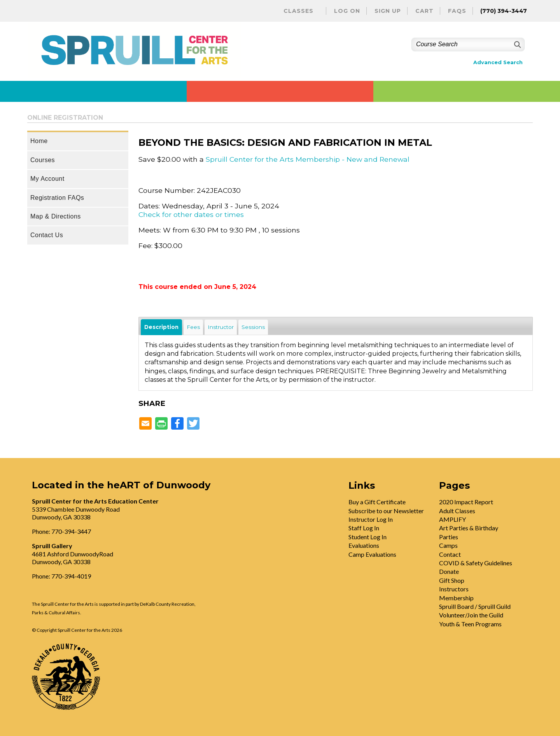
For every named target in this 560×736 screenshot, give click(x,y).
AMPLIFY (452, 519)
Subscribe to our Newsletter (386, 511)
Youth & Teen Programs (470, 624)
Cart (424, 11)
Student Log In (367, 537)
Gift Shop (452, 580)
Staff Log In (364, 528)
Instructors (454, 589)
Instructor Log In (371, 519)
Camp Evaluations (372, 554)
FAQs (457, 11)
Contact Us (47, 235)
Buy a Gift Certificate (377, 502)
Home (39, 141)
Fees (193, 327)
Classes (298, 11)
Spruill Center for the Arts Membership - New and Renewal (308, 159)
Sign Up (388, 11)
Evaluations (364, 545)
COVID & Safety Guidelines (476, 563)
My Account (47, 179)
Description (161, 327)
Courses (43, 160)
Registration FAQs (57, 198)
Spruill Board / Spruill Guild (475, 606)
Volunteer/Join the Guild (471, 615)
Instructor (221, 327)
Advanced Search (498, 62)
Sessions (253, 327)
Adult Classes (457, 511)
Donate (449, 571)
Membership (456, 598)
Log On (347, 11)
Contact (450, 554)
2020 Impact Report (466, 502)
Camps (448, 545)
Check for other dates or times (191, 214)
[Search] (517, 45)
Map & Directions (56, 216)
